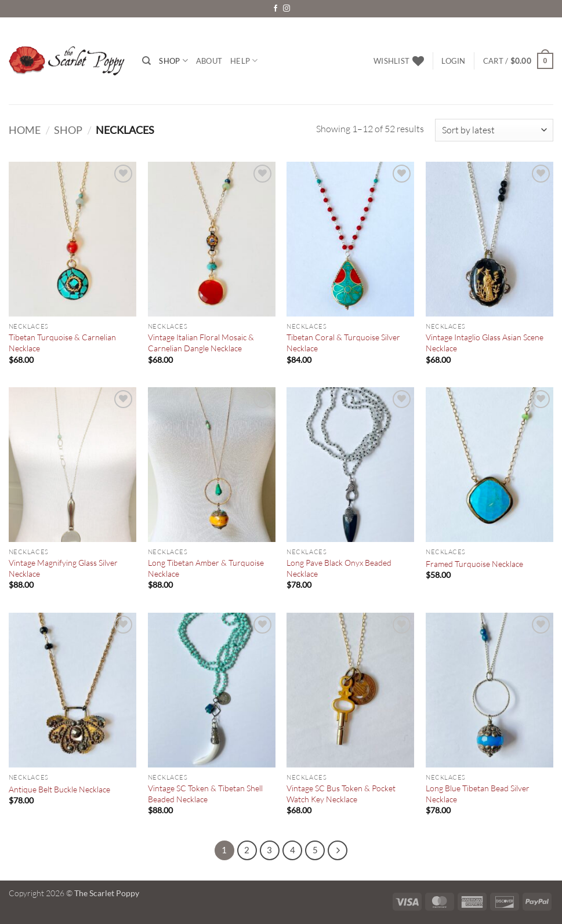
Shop (173, 61)
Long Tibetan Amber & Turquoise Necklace (206, 568)
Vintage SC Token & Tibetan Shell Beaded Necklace (205, 794)
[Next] (338, 850)
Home (25, 130)
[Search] (146, 61)
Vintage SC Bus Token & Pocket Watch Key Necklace (341, 794)
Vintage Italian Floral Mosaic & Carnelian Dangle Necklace (201, 343)
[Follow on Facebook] (275, 9)
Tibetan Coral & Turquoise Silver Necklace (343, 343)
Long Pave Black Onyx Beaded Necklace (339, 568)
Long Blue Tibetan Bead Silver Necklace (478, 794)
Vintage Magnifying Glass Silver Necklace (63, 568)
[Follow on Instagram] (287, 9)
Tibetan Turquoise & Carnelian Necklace (62, 343)
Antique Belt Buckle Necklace (59, 789)
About (209, 61)
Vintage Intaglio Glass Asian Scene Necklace (485, 343)
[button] (453, 61)
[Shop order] (494, 130)
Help (244, 61)
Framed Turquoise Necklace (474, 564)
